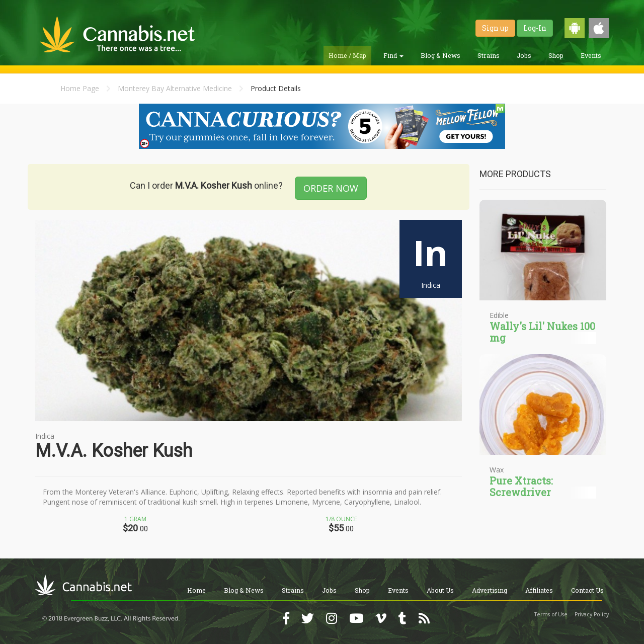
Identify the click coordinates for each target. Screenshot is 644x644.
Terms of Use (551, 614)
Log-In (535, 28)
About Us (440, 590)
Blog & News (440, 55)
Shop (556, 55)
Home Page (80, 88)
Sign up (495, 28)
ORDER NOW (331, 188)
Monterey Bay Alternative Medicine (175, 88)
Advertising (490, 590)
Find (393, 55)
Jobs (524, 55)
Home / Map (347, 55)
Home (196, 590)
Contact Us (587, 590)
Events (591, 55)
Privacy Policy (592, 614)
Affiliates (539, 590)
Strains (489, 55)
